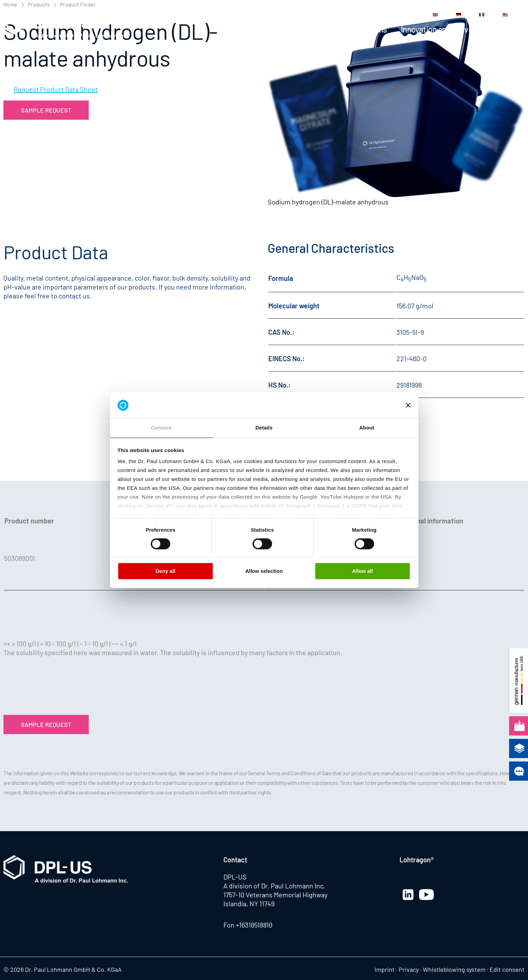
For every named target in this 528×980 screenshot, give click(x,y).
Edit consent (507, 969)
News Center (312, 15)
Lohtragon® (417, 860)
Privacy (409, 969)
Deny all (165, 571)
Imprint (385, 969)
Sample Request (46, 110)
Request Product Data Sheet (56, 89)
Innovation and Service (440, 29)
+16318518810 (254, 925)
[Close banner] (408, 405)
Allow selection (264, 571)
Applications (366, 29)
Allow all (363, 571)
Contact (389, 15)
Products (315, 29)
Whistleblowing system (454, 969)
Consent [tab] (161, 428)
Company (508, 29)
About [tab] (367, 428)
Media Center (354, 15)
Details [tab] (264, 428)
